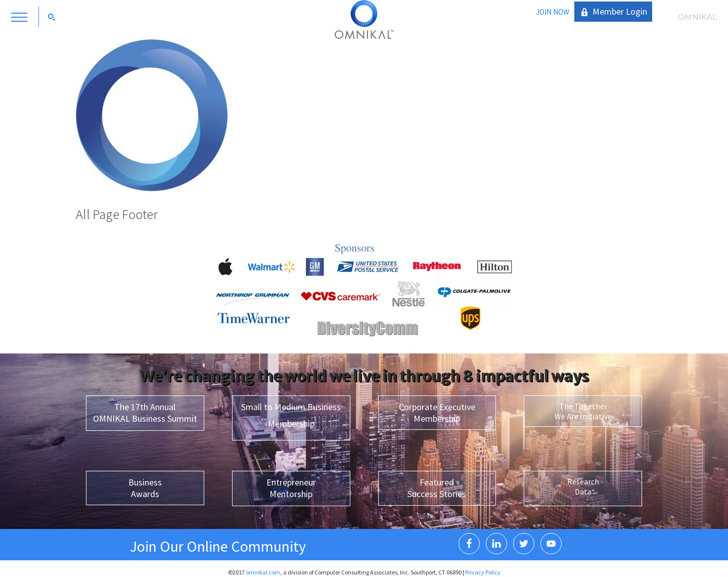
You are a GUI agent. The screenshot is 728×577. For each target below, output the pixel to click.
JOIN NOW (553, 12)
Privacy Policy (483, 572)
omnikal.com (263, 572)
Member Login (620, 11)
